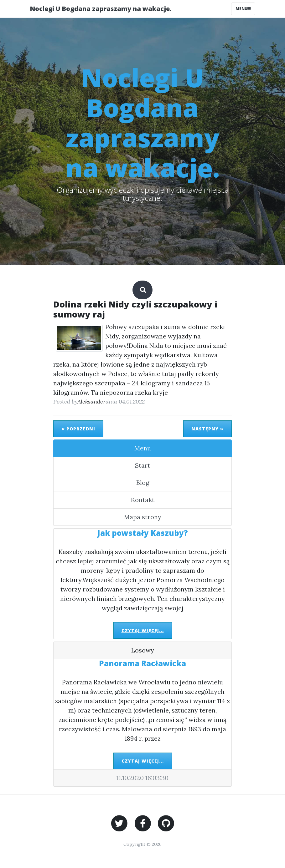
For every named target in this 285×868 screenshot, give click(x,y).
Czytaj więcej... (143, 630)
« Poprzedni (78, 429)
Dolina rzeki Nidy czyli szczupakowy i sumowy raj (135, 309)
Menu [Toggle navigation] (243, 9)
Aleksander (91, 401)
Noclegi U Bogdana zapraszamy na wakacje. (101, 9)
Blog (143, 482)
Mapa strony (143, 517)
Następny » (207, 429)
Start (142, 465)
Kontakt (143, 500)
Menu (143, 448)
